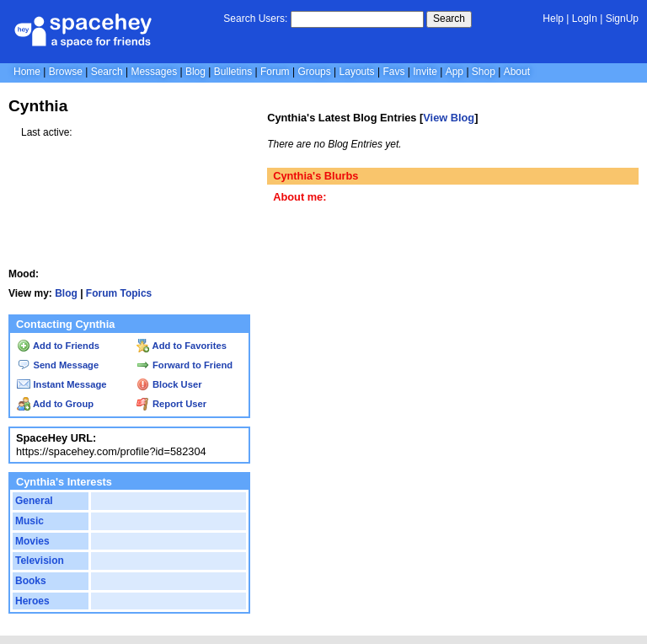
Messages (154, 72)
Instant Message (61, 384)
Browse (66, 72)
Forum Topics (119, 293)
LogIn (585, 19)
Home (27, 72)
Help (553, 19)
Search (449, 19)
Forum (275, 72)
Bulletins (233, 72)
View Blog (449, 118)
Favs (393, 72)
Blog (195, 72)
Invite (425, 72)
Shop (484, 72)
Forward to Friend (184, 365)
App (455, 72)
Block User (169, 384)
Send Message (58, 365)
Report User (171, 404)
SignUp (622, 19)
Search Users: (255, 19)
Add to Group (55, 404)
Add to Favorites (182, 346)
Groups (314, 72)
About (517, 72)
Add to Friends (58, 346)
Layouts (357, 72)
